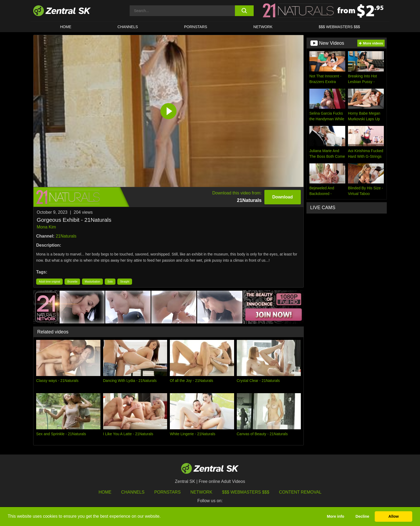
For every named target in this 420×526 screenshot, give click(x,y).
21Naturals (66, 236)
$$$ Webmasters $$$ (339, 27)
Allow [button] (393, 516)
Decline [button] (362, 516)
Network (263, 27)
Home (66, 27)
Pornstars (196, 27)
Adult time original (49, 282)
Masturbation (92, 282)
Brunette (72, 282)
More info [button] (335, 516)
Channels (128, 27)
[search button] (244, 11)
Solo (110, 282)
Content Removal (300, 492)
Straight (125, 282)
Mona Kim (46, 227)
